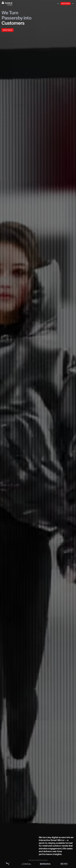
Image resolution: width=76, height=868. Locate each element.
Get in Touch (66, 3)
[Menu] (73, 4)
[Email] (58, 4)
